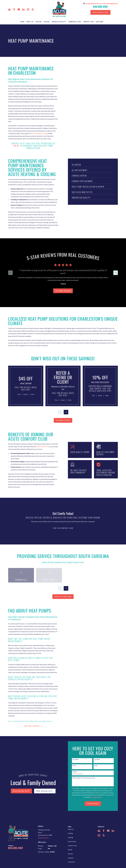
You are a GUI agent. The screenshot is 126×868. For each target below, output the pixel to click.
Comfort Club (72, 846)
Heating (70, 837)
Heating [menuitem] (47, 22)
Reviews (70, 854)
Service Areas (72, 841)
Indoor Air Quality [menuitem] (59, 22)
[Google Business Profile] (9, 9)
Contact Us (71, 862)
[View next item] (116, 273)
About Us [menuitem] (30, 22)
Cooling (70, 833)
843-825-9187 (101, 7)
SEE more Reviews (63, 291)
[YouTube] (19, 9)
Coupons (71, 858)
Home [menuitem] (22, 22)
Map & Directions (43, 838)
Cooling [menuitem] (39, 22)
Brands (70, 850)
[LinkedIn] (23, 9)
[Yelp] (33, 9)
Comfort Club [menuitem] (89, 22)
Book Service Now (101, 12)
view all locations (63, 597)
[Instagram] (28, 9)
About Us (71, 829)
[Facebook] (14, 9)
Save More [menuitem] (100, 22)
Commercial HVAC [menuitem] (75, 22)
